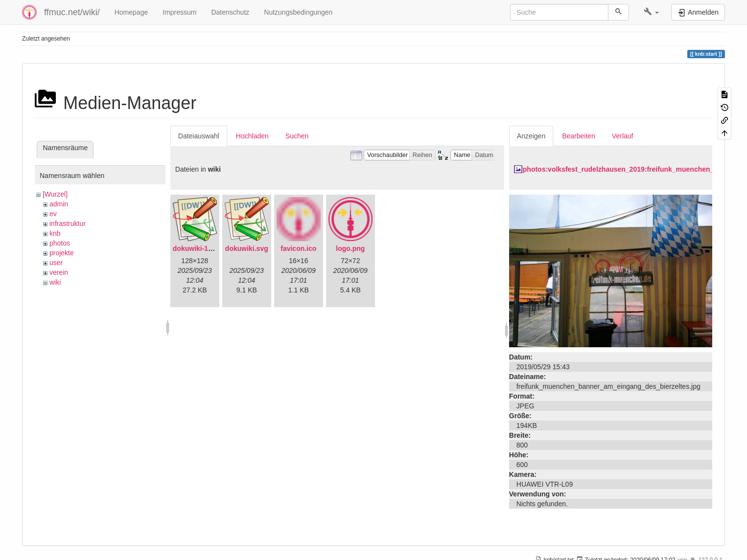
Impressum (179, 12)
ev (53, 214)
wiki (55, 282)
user (56, 263)
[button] (651, 12)
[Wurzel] (55, 194)
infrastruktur (68, 224)
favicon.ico (298, 248)
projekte (62, 253)
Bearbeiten (579, 136)
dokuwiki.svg (247, 248)
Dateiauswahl (199, 136)
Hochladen (252, 136)
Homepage (131, 12)
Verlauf (623, 136)
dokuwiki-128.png (201, 248)
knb (55, 233)
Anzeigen (531, 136)
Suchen (297, 136)
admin (59, 204)
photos (60, 243)
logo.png (350, 248)
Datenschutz (230, 12)
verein (59, 272)
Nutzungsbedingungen (298, 12)
